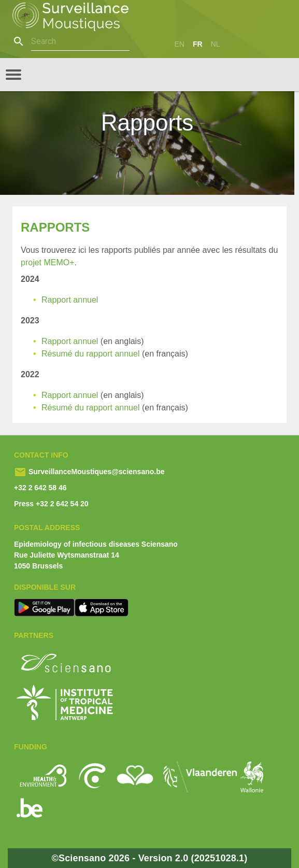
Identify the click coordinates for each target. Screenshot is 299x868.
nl (216, 44)
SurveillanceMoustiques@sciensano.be (96, 472)
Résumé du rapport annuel (92, 354)
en (180, 44)
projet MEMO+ (48, 262)
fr (198, 44)
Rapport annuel (71, 300)
